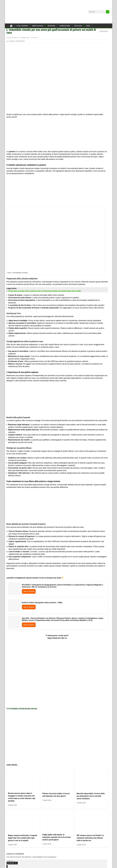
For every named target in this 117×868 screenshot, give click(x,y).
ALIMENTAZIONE (65, 26)
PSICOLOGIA (78, 26)
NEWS (88, 26)
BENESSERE (51, 26)
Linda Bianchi (14, 38)
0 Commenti (34, 38)
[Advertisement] (57, 135)
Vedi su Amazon (29, 591)
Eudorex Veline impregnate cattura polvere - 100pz (42, 603)
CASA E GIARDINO (22, 26)
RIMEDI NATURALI (38, 26)
